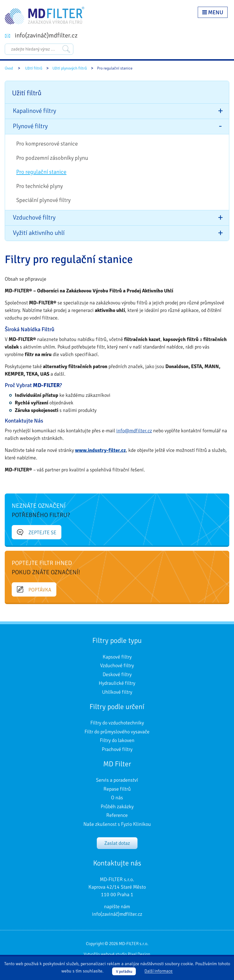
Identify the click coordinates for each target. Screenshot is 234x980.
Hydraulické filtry (117, 683)
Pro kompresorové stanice (47, 144)
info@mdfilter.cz (134, 431)
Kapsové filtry (117, 657)
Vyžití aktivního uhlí (39, 233)
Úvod (9, 68)
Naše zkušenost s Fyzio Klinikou (117, 824)
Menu (213, 12)
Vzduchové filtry (34, 218)
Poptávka (34, 590)
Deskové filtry (117, 674)
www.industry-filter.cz (100, 450)
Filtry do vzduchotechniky (117, 723)
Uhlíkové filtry (117, 692)
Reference (117, 815)
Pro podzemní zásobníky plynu (52, 158)
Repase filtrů (117, 789)
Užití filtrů (34, 68)
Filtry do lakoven (117, 740)
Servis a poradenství (117, 780)
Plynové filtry (30, 126)
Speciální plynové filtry (43, 200)
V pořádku (124, 971)
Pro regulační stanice (41, 172)
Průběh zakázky (117, 807)
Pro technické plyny (39, 186)
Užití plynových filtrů (70, 68)
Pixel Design (139, 954)
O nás (117, 798)
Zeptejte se (37, 532)
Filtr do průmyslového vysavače (117, 732)
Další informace (159, 971)
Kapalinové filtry (34, 111)
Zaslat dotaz (117, 843)
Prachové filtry (117, 749)
